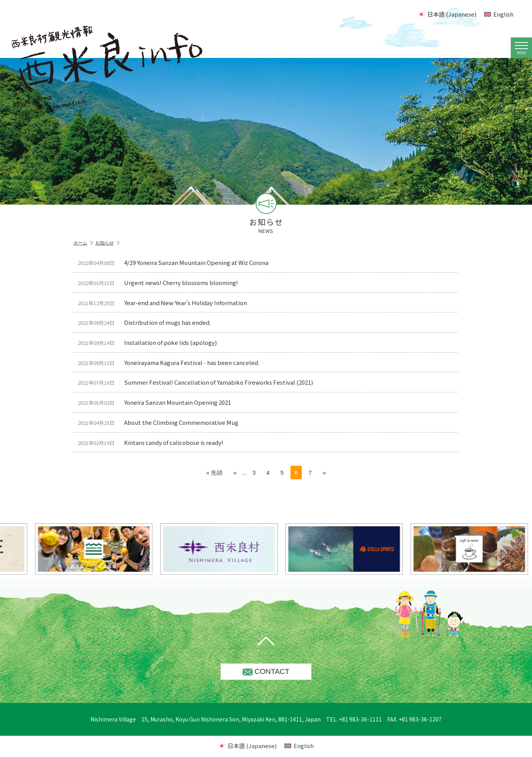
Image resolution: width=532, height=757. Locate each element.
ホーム (83, 243)
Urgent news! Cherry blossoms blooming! (161, 283)
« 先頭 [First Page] (215, 474)
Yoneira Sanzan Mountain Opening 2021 (157, 404)
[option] (236, 551)
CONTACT (266, 673)
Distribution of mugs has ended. (147, 323)
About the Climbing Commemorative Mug (161, 424)
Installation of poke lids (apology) (150, 343)
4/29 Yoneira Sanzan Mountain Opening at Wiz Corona (176, 262)
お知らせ (107, 243)
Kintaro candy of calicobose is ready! (154, 444)
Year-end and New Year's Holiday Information (165, 303)
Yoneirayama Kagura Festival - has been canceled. (172, 363)
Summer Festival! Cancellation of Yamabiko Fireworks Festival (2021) (198, 383)
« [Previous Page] (235, 474)
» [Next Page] (324, 474)
